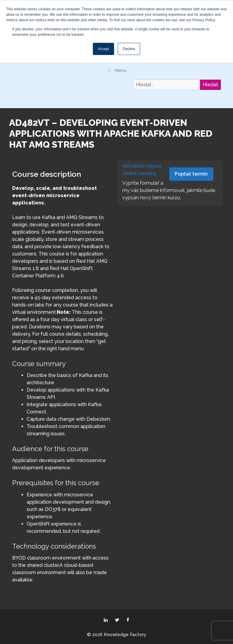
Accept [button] (104, 49)
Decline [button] (129, 49)
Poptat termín (191, 174)
